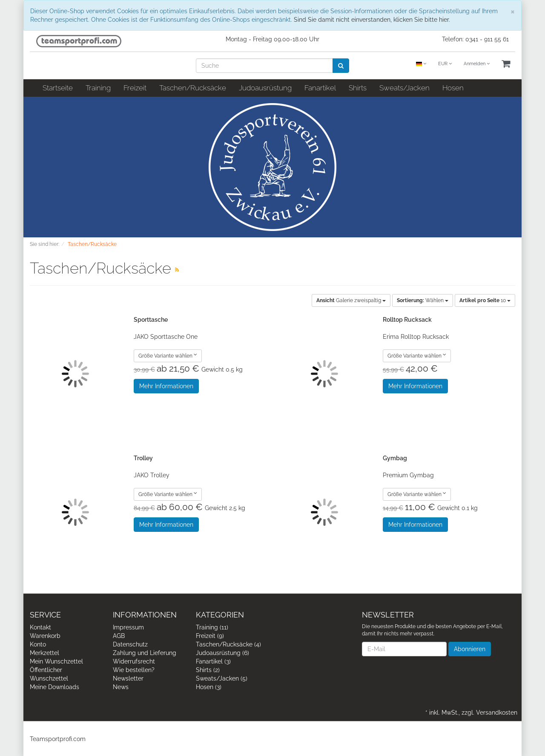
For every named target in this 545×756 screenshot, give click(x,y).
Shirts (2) (208, 670)
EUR (445, 64)
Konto (38, 644)
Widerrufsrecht (134, 661)
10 (485, 300)
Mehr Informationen (166, 386)
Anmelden (477, 64)
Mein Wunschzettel (56, 661)
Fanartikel (320, 88)
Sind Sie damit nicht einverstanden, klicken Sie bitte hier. (372, 20)
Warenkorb (45, 636)
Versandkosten (497, 713)
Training (98, 88)
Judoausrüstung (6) (222, 653)
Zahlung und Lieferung (145, 653)
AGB (119, 636)
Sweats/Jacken (404, 88)
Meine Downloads (54, 687)
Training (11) (212, 627)
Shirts (358, 88)
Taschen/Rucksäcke (193, 88)
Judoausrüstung (265, 88)
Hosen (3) (209, 687)
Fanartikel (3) (213, 661)
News (121, 687)
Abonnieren (470, 649)
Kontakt (40, 627)
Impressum (128, 627)
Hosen (453, 88)
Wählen (423, 300)
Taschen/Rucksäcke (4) (228, 644)
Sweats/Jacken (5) (222, 678)
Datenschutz (130, 644)
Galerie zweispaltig (351, 300)
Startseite (58, 88)
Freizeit (135, 88)
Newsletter (128, 678)
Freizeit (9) (210, 636)
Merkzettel (44, 653)
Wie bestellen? (134, 670)
